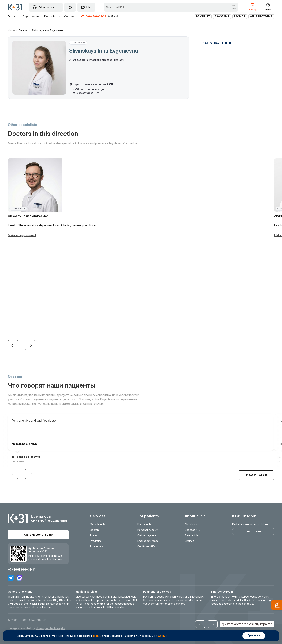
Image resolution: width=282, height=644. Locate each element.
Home (11, 30)
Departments (31, 16)
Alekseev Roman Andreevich (28, 216)
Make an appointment (22, 235)
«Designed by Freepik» (50, 628)
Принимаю (254, 636)
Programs (222, 16)
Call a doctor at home (38, 535)
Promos (240, 16)
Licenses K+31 (193, 530)
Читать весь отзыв (24, 444)
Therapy (119, 60)
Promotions (97, 546)
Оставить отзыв (256, 475)
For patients (52, 16)
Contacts (70, 16)
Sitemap (189, 541)
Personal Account (148, 530)
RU (200, 624)
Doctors (13, 16)
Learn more (253, 531)
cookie (97, 636)
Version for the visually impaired (247, 624)
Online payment (261, 16)
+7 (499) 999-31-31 (93, 16)
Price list (203, 16)
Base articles (192, 535)
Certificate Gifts (146, 546)
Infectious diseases (101, 60)
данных (163, 636)
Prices (94, 535)
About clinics (192, 524)
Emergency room (148, 541)
